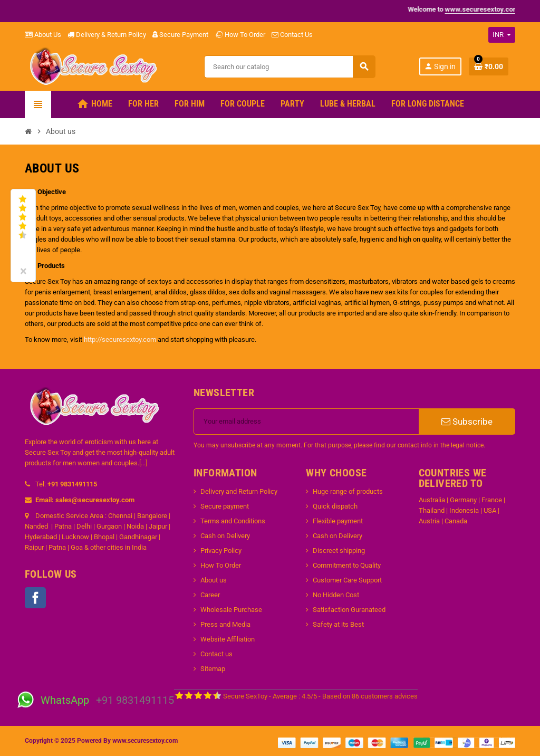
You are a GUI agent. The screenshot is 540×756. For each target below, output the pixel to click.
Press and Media (225, 624)
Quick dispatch (335, 506)
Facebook (35, 598)
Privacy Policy (221, 551)
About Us (43, 35)
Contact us (216, 654)
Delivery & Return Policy (107, 35)
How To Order (240, 35)
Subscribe (467, 422)
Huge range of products (348, 491)
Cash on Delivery (225, 536)
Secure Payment (180, 35)
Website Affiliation (228, 639)
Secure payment (225, 506)
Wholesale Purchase (231, 610)
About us (214, 580)
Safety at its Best (338, 624)
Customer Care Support (347, 580)
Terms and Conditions (233, 521)
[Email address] (306, 422)
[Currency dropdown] (502, 35)
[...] (143, 463)
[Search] (290, 67)
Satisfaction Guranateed (349, 610)
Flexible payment (338, 521)
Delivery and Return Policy (239, 491)
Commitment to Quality (347, 565)
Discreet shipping (339, 551)
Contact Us (292, 35)
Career (210, 595)
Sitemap (213, 669)
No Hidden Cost (336, 595)
